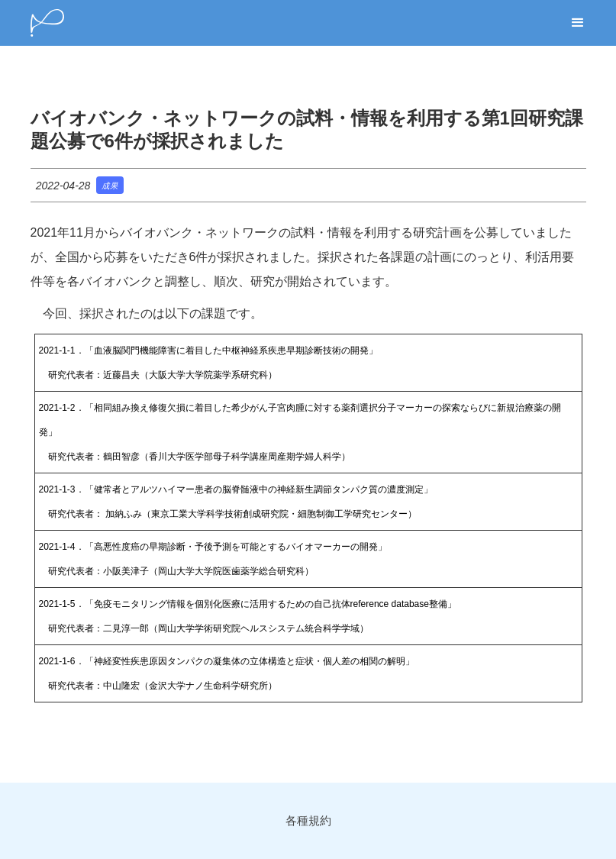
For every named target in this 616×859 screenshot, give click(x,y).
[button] (578, 23)
